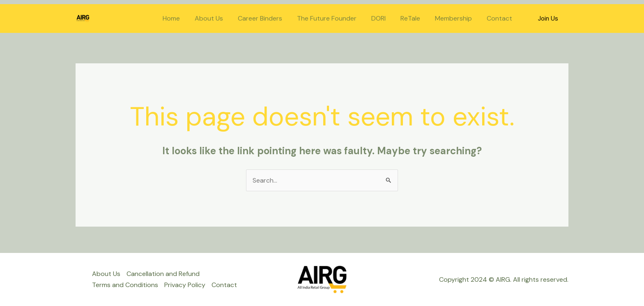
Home (184, 18)
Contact (500, 18)
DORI (384, 18)
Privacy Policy (185, 285)
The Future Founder (334, 18)
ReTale (414, 18)
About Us (220, 18)
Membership (456, 18)
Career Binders (269, 18)
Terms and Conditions (125, 285)
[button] (548, 19)
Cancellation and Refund (163, 274)
